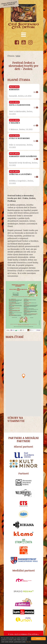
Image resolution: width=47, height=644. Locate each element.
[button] (23, 376)
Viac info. (29, 642)
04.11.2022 (14, 87)
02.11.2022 (14, 171)
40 (36, 125)
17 (36, 107)
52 (36, 141)
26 (36, 92)
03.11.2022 (14, 102)
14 (36, 159)
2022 (18, 56)
